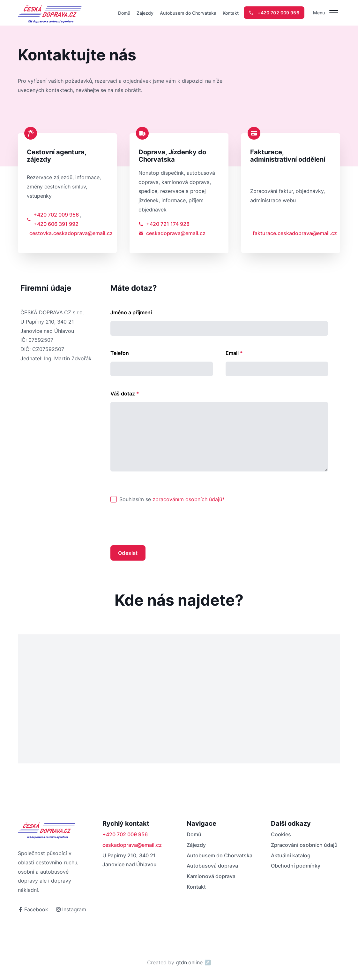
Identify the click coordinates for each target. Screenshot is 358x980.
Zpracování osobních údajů (304, 845)
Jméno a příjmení (131, 312)
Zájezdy (145, 13)
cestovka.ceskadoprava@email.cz (69, 233)
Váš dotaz (125, 394)
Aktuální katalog (291, 855)
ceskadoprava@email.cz (172, 233)
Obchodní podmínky (296, 866)
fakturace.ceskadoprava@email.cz (292, 233)
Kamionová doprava (211, 876)
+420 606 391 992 (56, 224)
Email (234, 353)
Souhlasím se (172, 499)
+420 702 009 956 (56, 215)
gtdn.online (193, 962)
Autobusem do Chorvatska (188, 13)
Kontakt (231, 13)
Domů (124, 13)
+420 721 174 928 (164, 224)
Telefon (120, 353)
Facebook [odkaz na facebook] (33, 909)
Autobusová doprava (212, 866)
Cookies (281, 834)
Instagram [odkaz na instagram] (71, 909)
